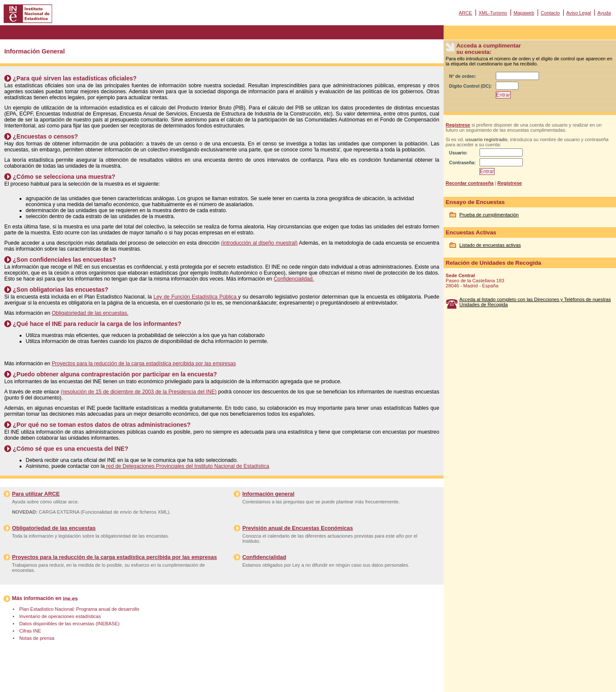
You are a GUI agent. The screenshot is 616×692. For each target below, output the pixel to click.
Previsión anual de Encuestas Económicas (298, 528)
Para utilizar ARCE (36, 494)
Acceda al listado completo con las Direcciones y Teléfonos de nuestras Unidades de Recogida (535, 302)
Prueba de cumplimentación (489, 215)
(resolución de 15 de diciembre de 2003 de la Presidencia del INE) (139, 392)
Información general (268, 494)
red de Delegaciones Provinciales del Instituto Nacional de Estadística (187, 466)
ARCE (465, 13)
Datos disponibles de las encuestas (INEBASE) (69, 624)
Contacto (550, 13)
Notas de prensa (37, 638)
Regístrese (458, 125)
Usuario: (458, 153)
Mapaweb (524, 13)
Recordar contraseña (470, 183)
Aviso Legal (579, 13)
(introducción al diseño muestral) (259, 243)
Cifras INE (30, 631)
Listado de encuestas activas (490, 245)
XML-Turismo (493, 13)
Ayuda (604, 13)
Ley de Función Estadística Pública (196, 297)
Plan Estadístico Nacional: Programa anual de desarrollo (79, 609)
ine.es (70, 599)
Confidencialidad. (294, 279)
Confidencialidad (264, 557)
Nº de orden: (463, 76)
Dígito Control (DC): (471, 86)
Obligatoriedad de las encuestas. (90, 313)
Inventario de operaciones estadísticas (60, 616)
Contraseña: (462, 163)
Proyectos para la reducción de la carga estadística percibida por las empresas (144, 364)
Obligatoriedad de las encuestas (54, 528)
